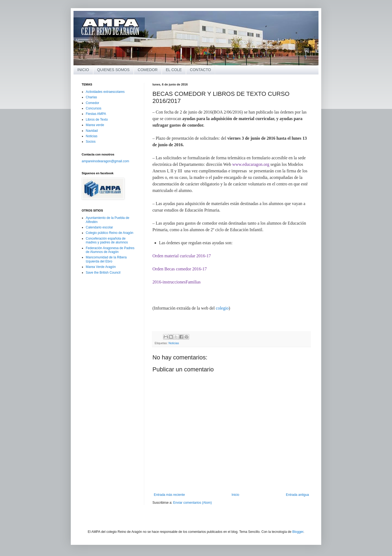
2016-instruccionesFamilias (177, 282)
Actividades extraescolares (105, 92)
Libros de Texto (97, 120)
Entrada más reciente (169, 495)
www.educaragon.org (251, 164)
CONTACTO (200, 70)
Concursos (94, 108)
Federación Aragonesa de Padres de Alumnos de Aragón (110, 250)
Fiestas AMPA (96, 114)
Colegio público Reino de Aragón (110, 233)
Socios (91, 142)
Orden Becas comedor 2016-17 (180, 269)
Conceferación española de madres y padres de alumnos (107, 240)
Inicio (235, 495)
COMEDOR (148, 70)
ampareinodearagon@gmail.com (105, 161)
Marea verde (95, 125)
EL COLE (174, 70)
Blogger (298, 532)
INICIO (83, 70)
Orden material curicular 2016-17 (182, 256)
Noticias (174, 343)
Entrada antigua (297, 495)
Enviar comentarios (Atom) (192, 503)
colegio (222, 308)
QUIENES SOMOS (113, 70)
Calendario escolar (99, 227)
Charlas (91, 97)
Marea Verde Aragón (101, 267)
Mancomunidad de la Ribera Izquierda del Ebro (106, 259)
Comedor (92, 103)
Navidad (92, 131)
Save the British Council (103, 273)
